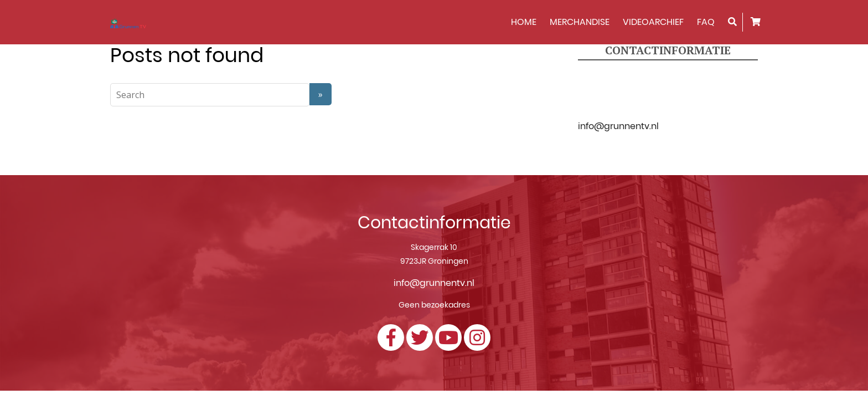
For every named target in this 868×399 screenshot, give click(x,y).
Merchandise (580, 22)
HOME (524, 22)
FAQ (706, 22)
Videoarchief (653, 22)
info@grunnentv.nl (618, 126)
